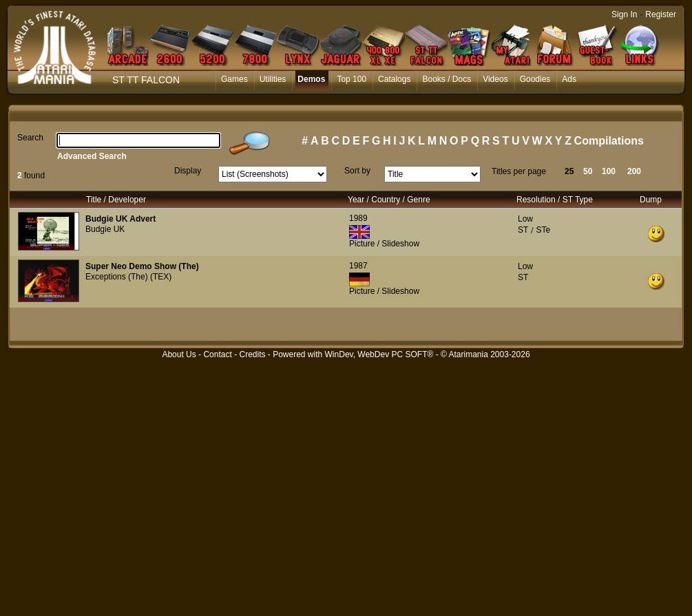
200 (634, 171)
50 (588, 171)
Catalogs (394, 79)
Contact (217, 354)
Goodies (535, 79)
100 (609, 171)
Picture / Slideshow (384, 244)
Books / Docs (447, 79)
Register (661, 14)
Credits (252, 354)
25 (569, 171)
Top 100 (352, 79)
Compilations (609, 141)
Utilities (273, 79)
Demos (311, 79)
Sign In (624, 14)
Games (234, 79)
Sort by (357, 171)
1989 (358, 218)
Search (30, 138)
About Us (179, 354)
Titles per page (519, 171)
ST (523, 230)
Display (188, 171)
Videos (495, 79)
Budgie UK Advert (120, 219)
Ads (569, 79)
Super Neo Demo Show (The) (142, 266)
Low (525, 219)
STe (543, 230)
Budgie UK (105, 229)
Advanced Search (92, 156)
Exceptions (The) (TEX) (128, 277)
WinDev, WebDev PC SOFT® (379, 354)
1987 (358, 266)
